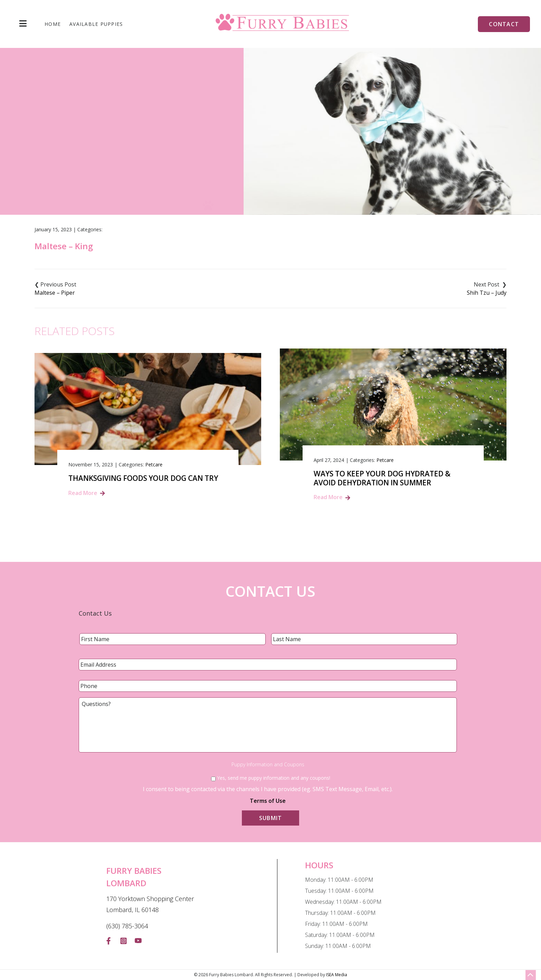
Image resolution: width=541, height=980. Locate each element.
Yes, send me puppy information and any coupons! (274, 778)
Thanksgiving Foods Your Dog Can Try (143, 478)
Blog (255, 161)
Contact (504, 24)
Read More (83, 493)
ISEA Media (337, 975)
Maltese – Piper (55, 293)
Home (53, 24)
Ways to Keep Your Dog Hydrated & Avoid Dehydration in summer (382, 478)
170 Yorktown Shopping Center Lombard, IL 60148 (150, 904)
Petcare (154, 464)
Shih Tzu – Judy (487, 293)
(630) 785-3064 (127, 926)
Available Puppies (96, 24)
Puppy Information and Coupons (268, 765)
